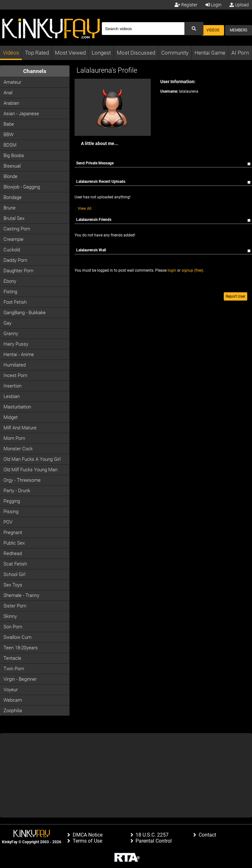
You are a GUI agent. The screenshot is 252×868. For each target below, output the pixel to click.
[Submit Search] (194, 29)
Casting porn (17, 229)
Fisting (10, 292)
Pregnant (13, 533)
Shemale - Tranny (21, 595)
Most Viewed (70, 53)
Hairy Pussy (16, 344)
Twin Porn (14, 669)
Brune (10, 208)
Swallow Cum (17, 637)
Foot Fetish (15, 302)
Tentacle (12, 658)
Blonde (10, 176)
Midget (11, 417)
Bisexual (12, 166)
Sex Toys (13, 585)
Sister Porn (15, 606)
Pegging (12, 501)
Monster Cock (18, 449)
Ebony (10, 281)
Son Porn (13, 627)
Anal (8, 93)
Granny (11, 334)
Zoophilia (13, 711)
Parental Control (154, 841)
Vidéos (11, 53)
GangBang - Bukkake (25, 313)
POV (8, 522)
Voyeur (11, 690)
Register (186, 5)
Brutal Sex (14, 218)
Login (213, 5)
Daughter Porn (18, 271)
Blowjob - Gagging (22, 187)
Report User (235, 296)
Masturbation (17, 407)
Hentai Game (210, 53)
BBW (8, 135)
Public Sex (14, 543)
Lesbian (12, 396)
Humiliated (15, 365)
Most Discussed (136, 53)
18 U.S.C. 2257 (152, 835)
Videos (213, 30)
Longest (101, 53)
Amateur (12, 82)
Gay (7, 323)
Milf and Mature (20, 428)
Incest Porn (15, 375)
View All (85, 209)
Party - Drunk (17, 491)
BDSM (10, 145)
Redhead (13, 553)
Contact (207, 835)
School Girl (14, 574)
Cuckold (12, 250)
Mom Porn (14, 438)
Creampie (13, 239)
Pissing (11, 512)
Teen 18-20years (21, 648)
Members (239, 30)
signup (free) (192, 270)
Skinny (10, 616)
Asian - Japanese (21, 114)
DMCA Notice (88, 835)
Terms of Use (87, 841)
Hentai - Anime (19, 354)
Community (175, 53)
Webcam (13, 700)
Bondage (13, 197)
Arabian (11, 103)
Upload (239, 5)
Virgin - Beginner (20, 679)
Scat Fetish (15, 564)
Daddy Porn (15, 260)
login (172, 270)
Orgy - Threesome (22, 480)
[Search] (143, 29)
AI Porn (240, 53)
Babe (9, 124)
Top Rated (37, 53)
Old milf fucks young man (30, 470)
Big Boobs (14, 156)
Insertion (13, 386)
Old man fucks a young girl (32, 459)
